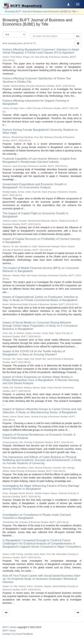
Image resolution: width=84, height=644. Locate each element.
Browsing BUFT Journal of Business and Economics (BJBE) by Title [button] (42, 11)
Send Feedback (25, 634)
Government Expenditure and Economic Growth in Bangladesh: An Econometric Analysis (35, 186)
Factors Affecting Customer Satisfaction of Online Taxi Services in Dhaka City (37, 80)
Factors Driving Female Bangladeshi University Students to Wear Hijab (40, 131)
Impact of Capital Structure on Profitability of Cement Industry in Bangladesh (41, 241)
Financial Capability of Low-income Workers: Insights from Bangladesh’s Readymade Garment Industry (39, 160)
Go (78, 36)
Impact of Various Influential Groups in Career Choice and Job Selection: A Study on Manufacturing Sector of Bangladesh (42, 411)
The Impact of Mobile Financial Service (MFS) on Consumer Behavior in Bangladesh (41, 270)
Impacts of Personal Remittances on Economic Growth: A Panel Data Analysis (39, 436)
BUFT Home (9, 631)
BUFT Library (10, 627)
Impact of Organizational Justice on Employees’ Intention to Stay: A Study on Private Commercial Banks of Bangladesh (40, 299)
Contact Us (8, 634)
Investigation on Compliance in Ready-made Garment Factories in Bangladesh (37, 516)
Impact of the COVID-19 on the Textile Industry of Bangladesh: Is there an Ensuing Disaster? (34, 353)
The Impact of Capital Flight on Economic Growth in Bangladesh (35, 215)
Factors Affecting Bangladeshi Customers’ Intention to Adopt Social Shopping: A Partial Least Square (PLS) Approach (41, 51)
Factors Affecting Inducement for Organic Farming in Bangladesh (36, 102)
